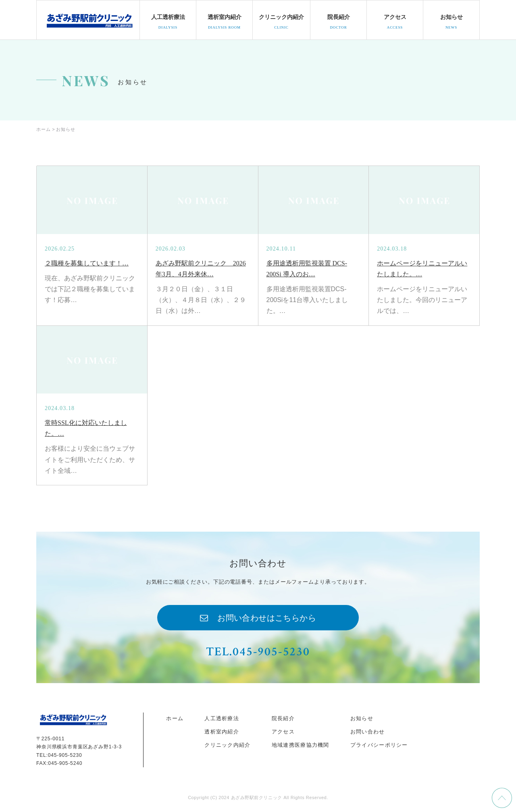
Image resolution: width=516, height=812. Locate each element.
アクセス (283, 732)
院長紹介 (283, 718)
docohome (89, 20)
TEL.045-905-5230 (258, 652)
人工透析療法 (222, 718)
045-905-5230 (65, 755)
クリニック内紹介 (227, 745)
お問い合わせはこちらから (267, 618)
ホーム (175, 718)
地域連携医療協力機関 (301, 745)
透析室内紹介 (222, 732)
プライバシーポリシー (379, 745)
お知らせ (362, 718)
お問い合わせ (368, 732)
